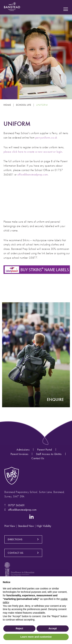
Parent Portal (45, 450)
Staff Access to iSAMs (49, 454)
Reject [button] (19, 628)
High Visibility (44, 526)
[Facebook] (14, 517)
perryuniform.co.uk (46, 138)
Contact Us (38, 458)
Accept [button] (53, 628)
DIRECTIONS (15, 539)
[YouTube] (22, 517)
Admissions (23, 450)
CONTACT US (16, 553)
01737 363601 (16, 505)
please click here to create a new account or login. (33, 152)
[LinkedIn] (32, 517)
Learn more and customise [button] (36, 637)
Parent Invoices (19, 454)
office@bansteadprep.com (33, 174)
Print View (10, 526)
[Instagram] (7, 517)
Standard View (26, 526)
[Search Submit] (66, 4)
